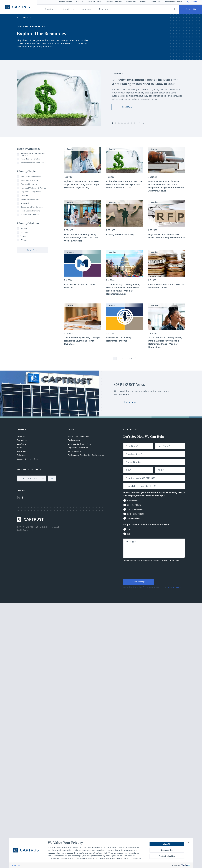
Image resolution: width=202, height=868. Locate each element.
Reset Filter (32, 250)
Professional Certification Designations (86, 455)
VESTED (80, 2)
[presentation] (143, 569)
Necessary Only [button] (167, 850)
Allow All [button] (167, 844)
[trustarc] (185, 865)
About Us (68, 9)
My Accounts (192, 2)
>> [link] (136, 358)
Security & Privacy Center (29, 459)
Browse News (130, 402)
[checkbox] (32, 154)
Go (52, 478)
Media (20, 448)
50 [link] (131, 358)
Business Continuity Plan (79, 444)
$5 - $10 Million (135, 509)
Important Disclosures (173, 2)
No (129, 534)
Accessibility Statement (79, 436)
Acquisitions (131, 2)
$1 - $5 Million (134, 505)
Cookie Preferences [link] (25, 530)
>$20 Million (134, 518)
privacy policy (174, 587)
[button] (189, 843)
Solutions (50, 9)
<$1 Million (133, 500)
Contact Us (191, 9)
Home (18, 17)
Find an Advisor (65, 2)
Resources (104, 9)
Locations (86, 9)
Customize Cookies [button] (167, 856)
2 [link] (119, 358)
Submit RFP (156, 2)
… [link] (127, 358)
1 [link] (115, 358)
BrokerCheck (74, 440)
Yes (129, 529)
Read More (127, 107)
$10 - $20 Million (136, 514)
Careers (143, 2)
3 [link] (123, 358)
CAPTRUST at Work (114, 2)
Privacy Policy (17, 865)
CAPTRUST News (94, 2)
